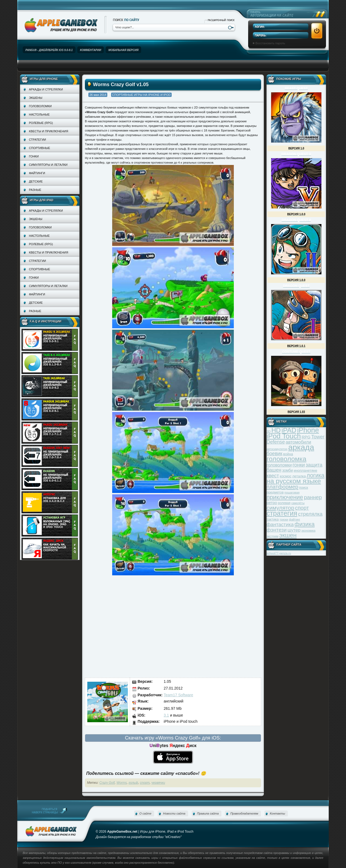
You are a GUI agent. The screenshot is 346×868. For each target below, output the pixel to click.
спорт (145, 783)
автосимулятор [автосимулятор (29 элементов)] (277, 449)
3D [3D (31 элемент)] (269, 431)
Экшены (36, 98)
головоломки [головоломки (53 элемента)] (279, 465)
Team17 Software (179, 695)
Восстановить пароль (270, 43)
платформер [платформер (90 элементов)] (282, 487)
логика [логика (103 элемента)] (315, 475)
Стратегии (37, 140)
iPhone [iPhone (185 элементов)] (308, 430)
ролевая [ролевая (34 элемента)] (284, 503)
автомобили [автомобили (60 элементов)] (298, 442)
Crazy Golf (107, 783)
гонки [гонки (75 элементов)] (299, 465)
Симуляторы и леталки (48, 165)
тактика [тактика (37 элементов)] (273, 519)
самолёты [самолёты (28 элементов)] (298, 503)
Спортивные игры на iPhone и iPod (142, 95)
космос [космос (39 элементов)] (286, 476)
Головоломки (40, 106)
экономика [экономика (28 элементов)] (308, 531)
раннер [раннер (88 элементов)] (313, 497)
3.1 (166, 715)
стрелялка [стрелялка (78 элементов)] (310, 514)
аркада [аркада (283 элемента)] (301, 447)
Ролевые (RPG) (41, 123)
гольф (133, 783)
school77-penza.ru (279, 553)
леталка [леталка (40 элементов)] (299, 476)
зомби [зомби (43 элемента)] (288, 470)
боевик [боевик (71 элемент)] (274, 454)
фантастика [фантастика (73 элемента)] (280, 524)
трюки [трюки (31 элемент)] (284, 519)
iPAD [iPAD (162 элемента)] (289, 430)
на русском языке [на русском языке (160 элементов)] (294, 481)
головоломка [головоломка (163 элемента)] (286, 459)
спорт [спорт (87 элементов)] (302, 508)
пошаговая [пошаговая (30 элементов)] (292, 492)
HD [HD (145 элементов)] (276, 430)
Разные (35, 190)
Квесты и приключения (49, 131)
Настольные (39, 114)
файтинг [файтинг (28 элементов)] (295, 519)
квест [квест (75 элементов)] (273, 476)
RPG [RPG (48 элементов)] (306, 437)
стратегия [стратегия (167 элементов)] (282, 513)
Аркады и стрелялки (46, 89)
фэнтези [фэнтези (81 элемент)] (277, 530)
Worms (122, 783)
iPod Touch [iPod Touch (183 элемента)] (284, 436)
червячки (158, 783)
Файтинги (37, 173)
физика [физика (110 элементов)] (305, 524)
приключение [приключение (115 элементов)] (285, 497)
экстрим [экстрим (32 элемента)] (272, 536)
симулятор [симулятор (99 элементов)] (280, 508)
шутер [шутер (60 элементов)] (294, 530)
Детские (36, 181)
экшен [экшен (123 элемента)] (288, 535)
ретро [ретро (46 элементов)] (272, 503)
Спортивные (39, 148)
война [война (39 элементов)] (288, 454)
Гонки (34, 156)
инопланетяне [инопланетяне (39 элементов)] (306, 470)
